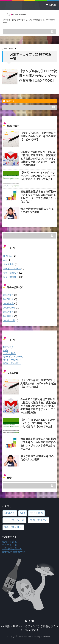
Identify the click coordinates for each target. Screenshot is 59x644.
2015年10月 (9, 308)
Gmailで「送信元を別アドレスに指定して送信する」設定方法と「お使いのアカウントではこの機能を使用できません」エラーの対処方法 (38, 159)
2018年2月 (8, 295)
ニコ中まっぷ (9, 545)
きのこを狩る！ (11, 542)
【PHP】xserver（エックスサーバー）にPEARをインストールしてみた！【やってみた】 (38, 176)
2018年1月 (8, 299)
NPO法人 (8, 256)
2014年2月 (8, 316)
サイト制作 (9, 264)
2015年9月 (8, 312)
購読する (9, 101)
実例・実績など (11, 273)
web (5, 260)
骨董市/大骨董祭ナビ (13, 552)
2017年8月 (8, 303)
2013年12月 (9, 320)
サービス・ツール (12, 269)
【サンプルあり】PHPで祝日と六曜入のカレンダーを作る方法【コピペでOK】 (38, 76)
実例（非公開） (11, 277)
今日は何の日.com (12, 548)
